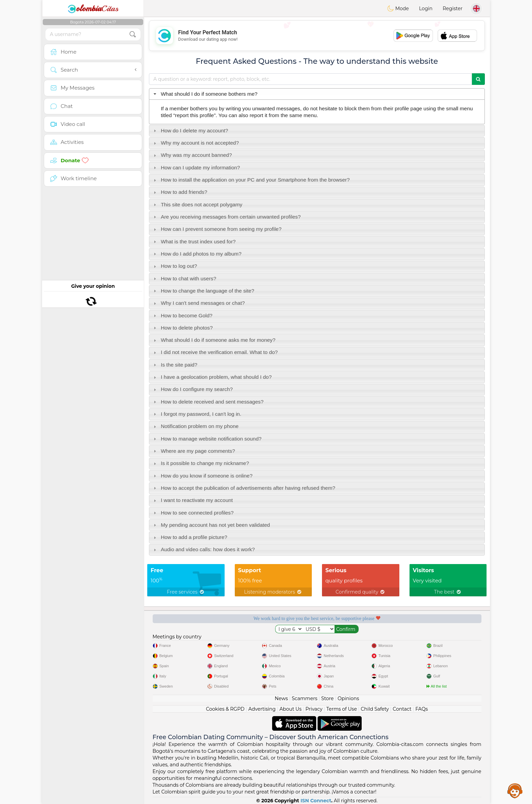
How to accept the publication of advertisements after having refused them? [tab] (244, 488)
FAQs (422, 709)
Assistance (515, 790)
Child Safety (375, 709)
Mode (398, 8)
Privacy (314, 709)
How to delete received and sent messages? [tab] (208, 402)
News (281, 698)
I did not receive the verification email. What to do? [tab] (215, 352)
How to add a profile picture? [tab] (190, 537)
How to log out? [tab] (175, 266)
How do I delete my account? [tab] (190, 130)
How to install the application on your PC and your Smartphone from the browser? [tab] (251, 180)
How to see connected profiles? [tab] (193, 513)
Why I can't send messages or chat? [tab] (198, 303)
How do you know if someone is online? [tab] (202, 476)
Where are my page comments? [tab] (194, 451)
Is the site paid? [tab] (175, 365)
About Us (291, 709)
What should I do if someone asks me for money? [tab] (214, 340)
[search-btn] (133, 34)
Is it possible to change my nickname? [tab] (201, 463)
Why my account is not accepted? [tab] (195, 143)
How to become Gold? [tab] (182, 315)
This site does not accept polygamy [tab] (197, 204)
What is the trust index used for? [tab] (194, 241)
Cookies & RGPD (225, 709)
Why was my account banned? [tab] (192, 155)
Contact (402, 709)
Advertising (262, 709)
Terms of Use (342, 709)
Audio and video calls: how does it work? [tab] (203, 549)
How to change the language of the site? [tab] (203, 291)
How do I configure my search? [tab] (192, 389)
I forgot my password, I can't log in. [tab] (197, 414)
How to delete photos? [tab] (182, 328)
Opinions (348, 698)
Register (453, 8)
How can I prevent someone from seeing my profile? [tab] (217, 229)
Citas (93, 8)
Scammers (305, 698)
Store (328, 698)
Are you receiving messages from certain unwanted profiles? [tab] (226, 217)
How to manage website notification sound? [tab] (207, 439)
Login (426, 8)
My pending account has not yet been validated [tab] (211, 525)
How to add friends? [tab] (180, 192)
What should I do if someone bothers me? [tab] (205, 94)
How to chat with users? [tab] (184, 278)
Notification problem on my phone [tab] (195, 426)
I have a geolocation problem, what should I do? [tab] (212, 377)
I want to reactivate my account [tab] (192, 500)
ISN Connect (316, 801)
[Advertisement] (317, 36)
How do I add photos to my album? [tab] (197, 254)
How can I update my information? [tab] (196, 167)
